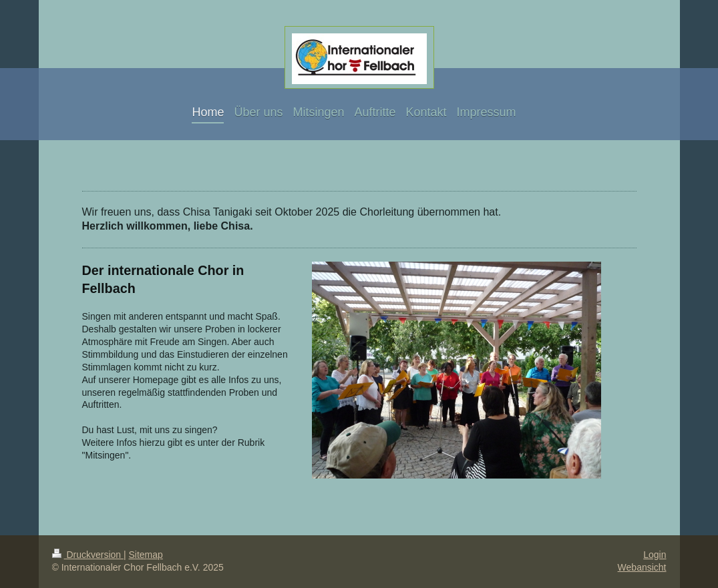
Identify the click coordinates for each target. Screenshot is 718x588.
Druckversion (88, 555)
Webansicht (642, 567)
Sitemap (146, 555)
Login (655, 555)
